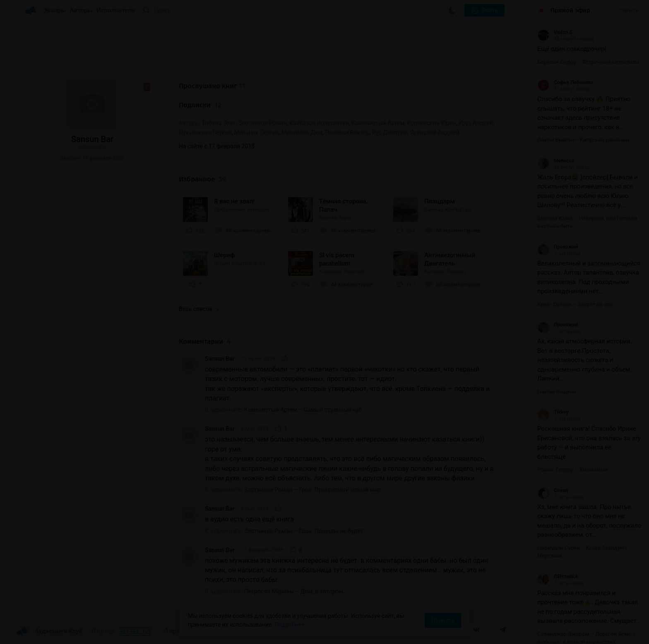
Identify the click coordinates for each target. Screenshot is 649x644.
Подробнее (290, 625)
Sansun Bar (220, 359)
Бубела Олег (219, 123)
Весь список (199, 309)
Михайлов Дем (302, 133)
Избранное (202, 179)
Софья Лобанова (565, 82)
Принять (443, 620)
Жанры (55, 10)
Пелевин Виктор (347, 133)
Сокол (553, 490)
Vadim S (555, 32)
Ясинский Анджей (435, 133)
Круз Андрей (476, 123)
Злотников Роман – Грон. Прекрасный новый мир (312, 490)
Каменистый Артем (378, 123)
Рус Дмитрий (390, 133)
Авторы (81, 10)
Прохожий (558, 247)
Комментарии (205, 341)
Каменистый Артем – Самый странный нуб (303, 410)
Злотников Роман (263, 123)
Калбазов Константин (319, 123)
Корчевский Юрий (431, 123)
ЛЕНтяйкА (558, 576)
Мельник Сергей (257, 133)
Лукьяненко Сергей (205, 133)
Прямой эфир (570, 10)
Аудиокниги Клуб (49, 632)
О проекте (178, 631)
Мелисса (556, 161)
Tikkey (553, 412)
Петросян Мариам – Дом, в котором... (296, 591)
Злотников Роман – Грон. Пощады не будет (304, 531)
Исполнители (116, 10)
